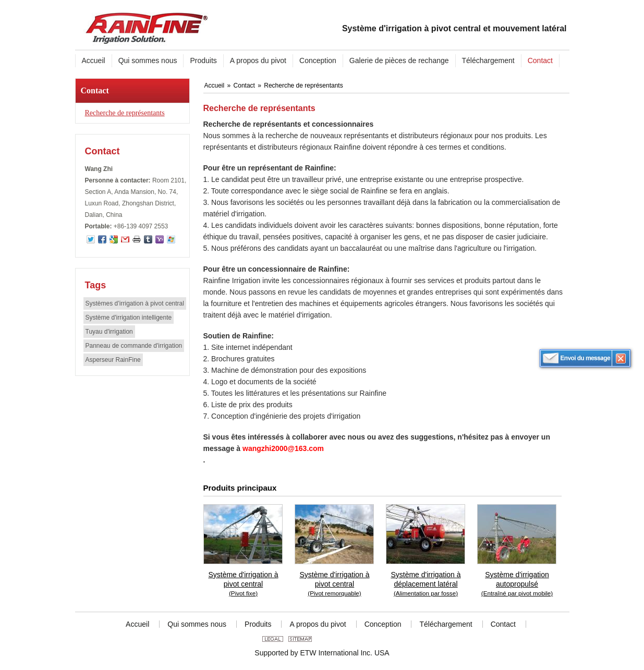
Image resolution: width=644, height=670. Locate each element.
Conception (383, 624)
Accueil (215, 86)
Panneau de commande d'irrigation (134, 346)
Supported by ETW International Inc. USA (322, 653)
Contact (95, 90)
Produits (258, 624)
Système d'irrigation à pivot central (244, 584)
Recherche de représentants (125, 113)
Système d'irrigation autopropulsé (517, 584)
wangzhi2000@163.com (283, 448)
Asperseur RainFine (113, 360)
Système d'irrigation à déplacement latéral (426, 584)
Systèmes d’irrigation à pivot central (135, 303)
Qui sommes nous (197, 624)
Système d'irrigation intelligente (129, 318)
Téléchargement (446, 624)
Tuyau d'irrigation (109, 332)
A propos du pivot (318, 624)
